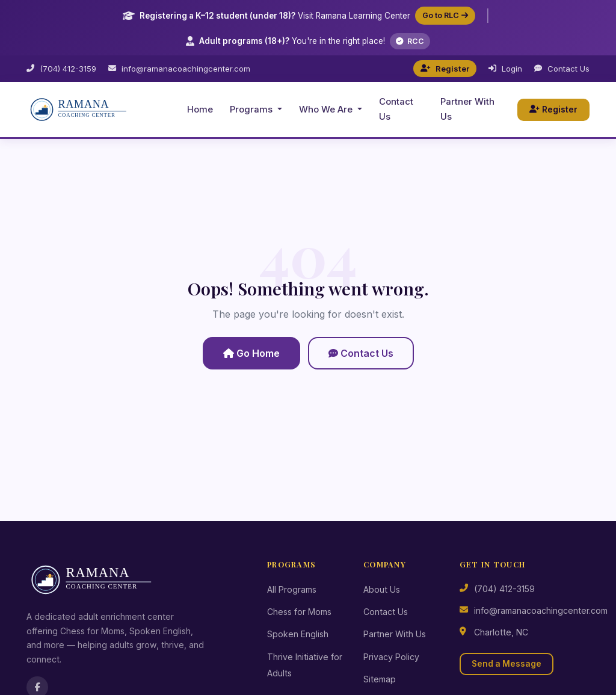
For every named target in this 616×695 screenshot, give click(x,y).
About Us (382, 589)
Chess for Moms (299, 612)
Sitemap (380, 679)
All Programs (292, 589)
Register (445, 69)
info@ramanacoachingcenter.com (179, 69)
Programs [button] (252, 110)
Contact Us (562, 69)
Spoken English (298, 634)
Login (505, 69)
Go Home (251, 353)
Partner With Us (467, 109)
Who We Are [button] (327, 110)
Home (200, 110)
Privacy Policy (391, 657)
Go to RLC (445, 15)
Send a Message (507, 664)
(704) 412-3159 (61, 69)
